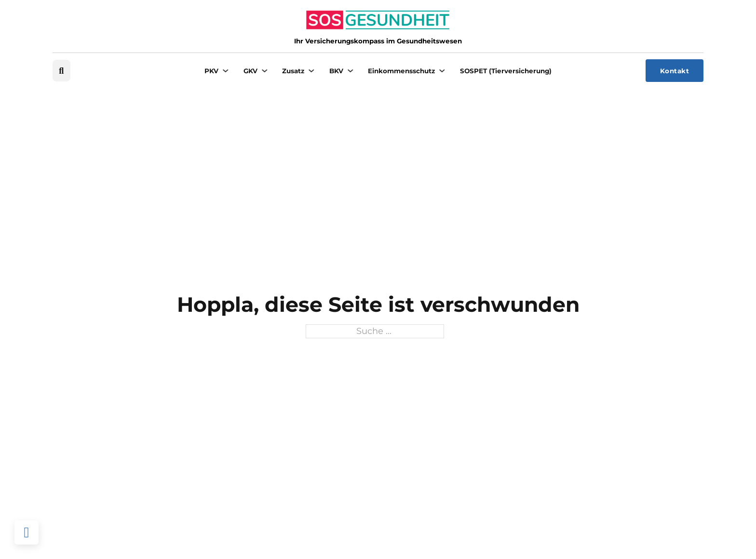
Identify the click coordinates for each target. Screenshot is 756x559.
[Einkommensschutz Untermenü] (442, 71)
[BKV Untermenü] (351, 71)
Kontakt (675, 71)
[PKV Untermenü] (226, 71)
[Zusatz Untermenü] (311, 71)
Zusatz (293, 71)
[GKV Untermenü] (265, 71)
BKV (336, 71)
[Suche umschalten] (61, 71)
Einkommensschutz (401, 71)
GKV (250, 71)
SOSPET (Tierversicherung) (506, 71)
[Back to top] (27, 532)
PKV (211, 71)
